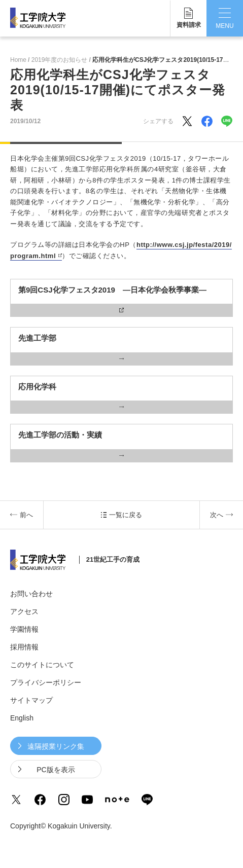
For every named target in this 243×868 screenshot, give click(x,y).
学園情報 (24, 629)
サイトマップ (31, 700)
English (22, 718)
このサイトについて (42, 665)
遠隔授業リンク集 (56, 746)
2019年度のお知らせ (60, 60)
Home (18, 60)
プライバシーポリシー (46, 682)
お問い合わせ (31, 594)
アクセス (24, 611)
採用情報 (24, 647)
